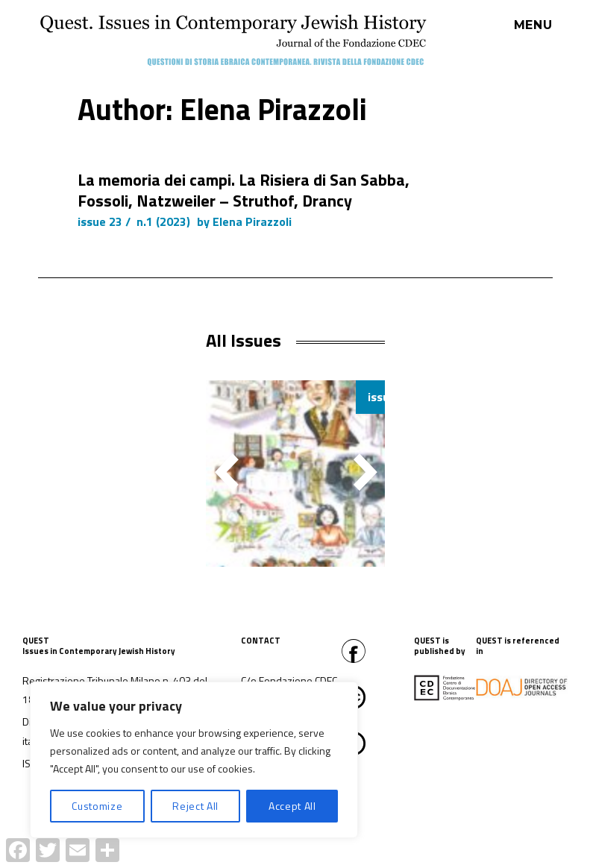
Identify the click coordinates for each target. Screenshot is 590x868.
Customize (97, 806)
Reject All (195, 806)
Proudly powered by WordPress (278, 860)
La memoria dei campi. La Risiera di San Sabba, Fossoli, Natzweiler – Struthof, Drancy (244, 190)
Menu (533, 25)
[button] (365, 472)
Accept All (292, 806)
